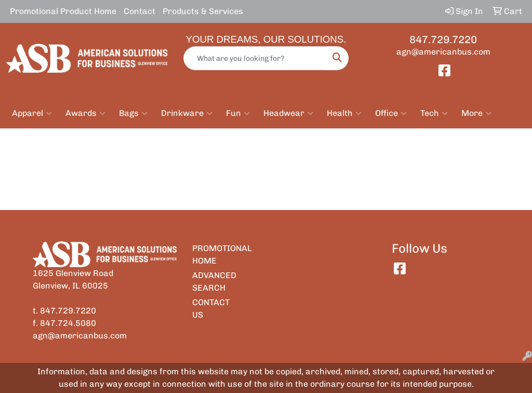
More (476, 113)
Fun (238, 113)
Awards (85, 113)
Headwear (288, 113)
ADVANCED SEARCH (211, 281)
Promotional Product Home (63, 11)
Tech (434, 113)
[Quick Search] (255, 58)
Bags (133, 113)
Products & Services (203, 11)
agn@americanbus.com (443, 52)
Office (391, 113)
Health (344, 113)
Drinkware (187, 113)
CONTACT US (211, 309)
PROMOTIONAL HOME (211, 254)
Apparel (32, 113)
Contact (139, 11)
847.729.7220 (443, 40)
